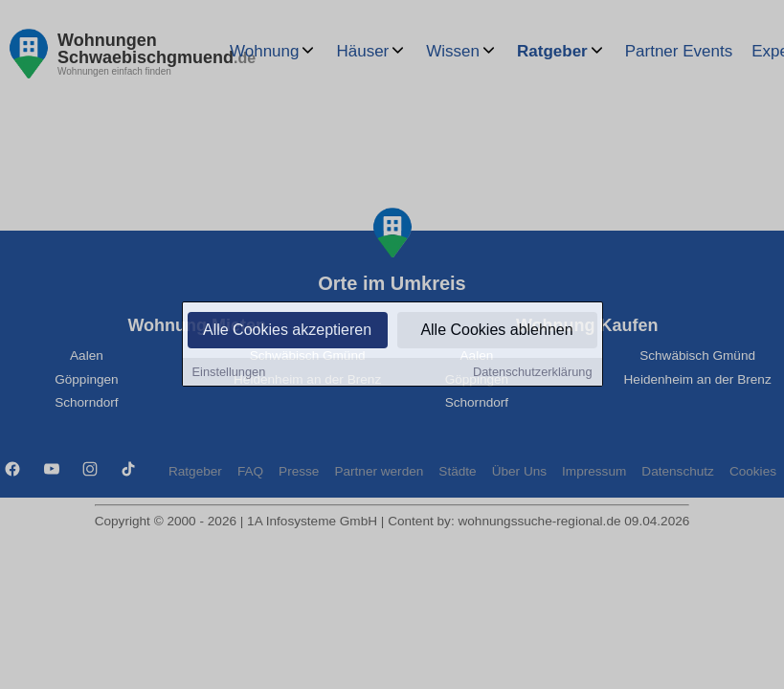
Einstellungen (229, 373)
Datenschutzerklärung (532, 373)
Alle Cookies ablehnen (496, 331)
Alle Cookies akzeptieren (287, 331)
